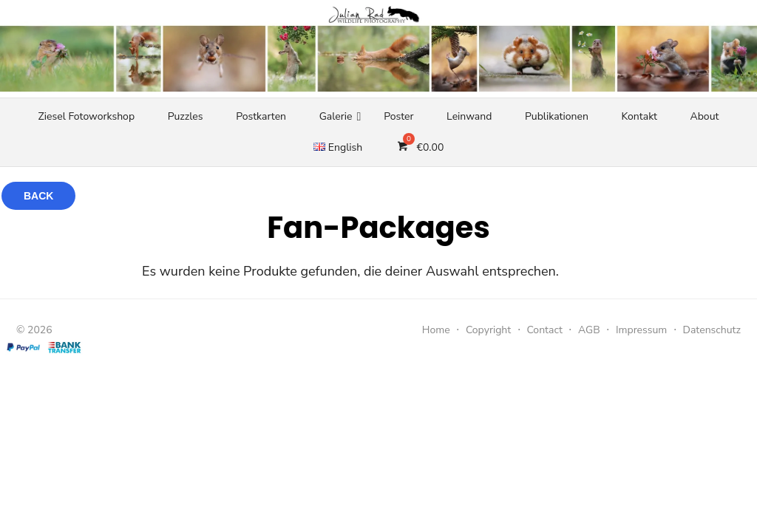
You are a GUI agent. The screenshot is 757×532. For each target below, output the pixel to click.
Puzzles (186, 116)
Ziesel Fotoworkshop (86, 116)
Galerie (336, 116)
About (705, 116)
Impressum (641, 330)
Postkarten (261, 116)
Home (436, 330)
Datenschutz (712, 330)
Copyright (488, 330)
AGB (589, 330)
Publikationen (557, 116)
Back (38, 196)
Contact (544, 330)
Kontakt (639, 116)
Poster (398, 116)
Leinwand (469, 116)
